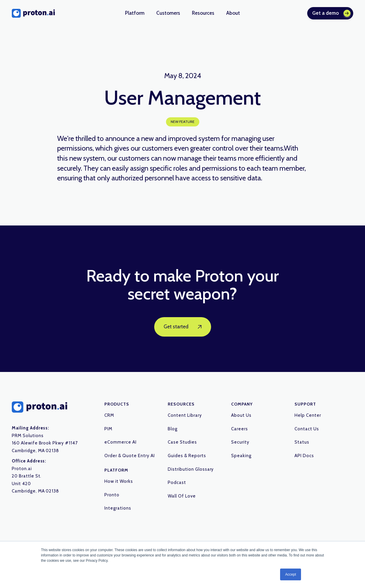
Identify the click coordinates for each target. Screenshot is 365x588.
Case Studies (182, 442)
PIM (108, 429)
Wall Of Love (182, 496)
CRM (109, 415)
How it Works (119, 481)
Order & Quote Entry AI (129, 456)
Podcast (177, 482)
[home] (33, 13)
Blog (173, 429)
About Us (241, 415)
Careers (240, 429)
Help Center (308, 415)
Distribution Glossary (191, 469)
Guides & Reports (187, 456)
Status (302, 442)
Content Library (185, 415)
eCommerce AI (120, 442)
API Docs (304, 456)
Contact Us (307, 429)
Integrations (118, 508)
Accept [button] (291, 574)
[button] (135, 13)
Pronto (112, 495)
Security (240, 442)
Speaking (241, 456)
